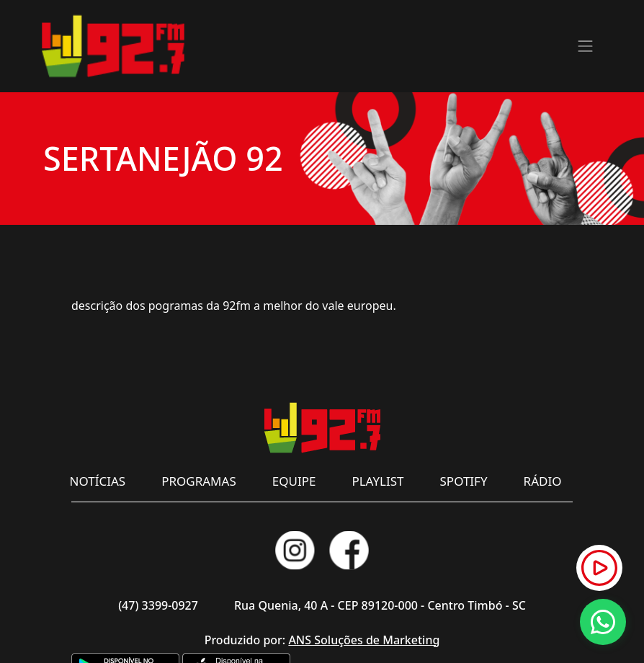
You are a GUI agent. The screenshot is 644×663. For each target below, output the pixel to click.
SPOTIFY (464, 481)
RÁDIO (543, 481)
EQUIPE (294, 481)
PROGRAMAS (199, 481)
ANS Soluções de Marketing (364, 640)
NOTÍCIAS (98, 481)
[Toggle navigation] (586, 46)
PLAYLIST (377, 481)
